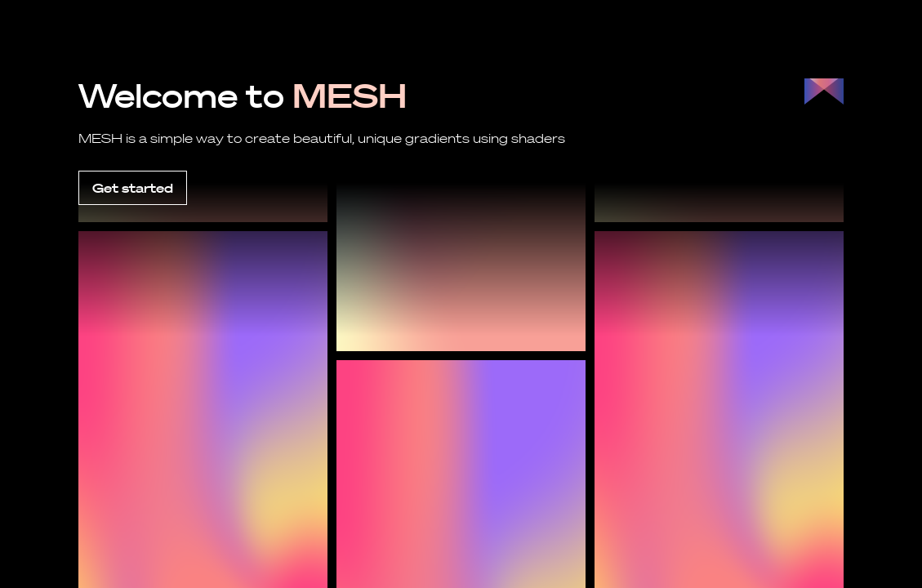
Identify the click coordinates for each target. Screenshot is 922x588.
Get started (133, 188)
